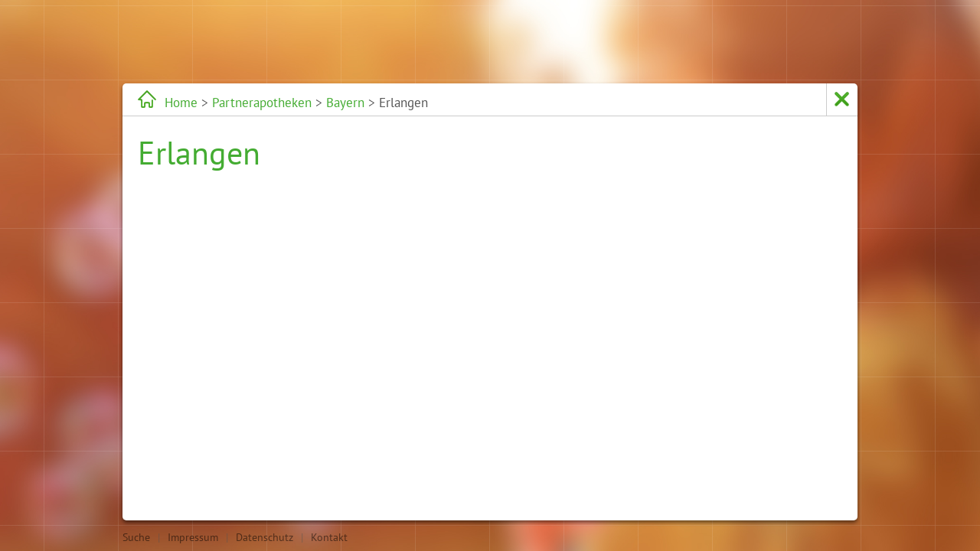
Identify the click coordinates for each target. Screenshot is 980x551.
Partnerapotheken (262, 103)
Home (181, 103)
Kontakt (329, 537)
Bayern (345, 103)
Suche (136, 537)
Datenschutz (265, 537)
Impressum (193, 537)
